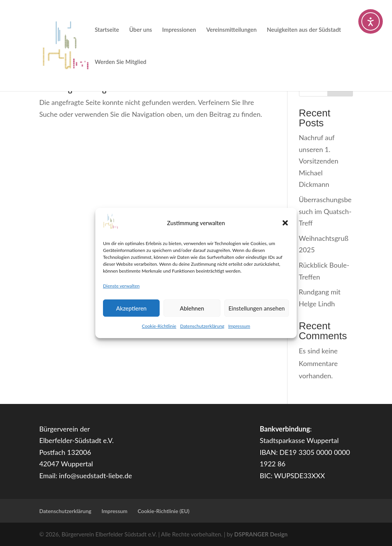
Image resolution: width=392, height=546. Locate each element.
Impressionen (179, 30)
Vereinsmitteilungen (232, 30)
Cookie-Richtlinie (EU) (163, 511)
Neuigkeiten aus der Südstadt (304, 30)
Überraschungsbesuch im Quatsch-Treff (325, 211)
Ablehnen (192, 308)
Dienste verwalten (121, 286)
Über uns (140, 30)
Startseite (107, 30)
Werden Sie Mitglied (120, 62)
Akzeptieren (131, 308)
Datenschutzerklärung (202, 326)
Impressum (239, 326)
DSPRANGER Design (261, 534)
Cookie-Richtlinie (159, 326)
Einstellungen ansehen (257, 308)
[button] (285, 223)
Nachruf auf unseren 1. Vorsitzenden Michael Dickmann (319, 161)
